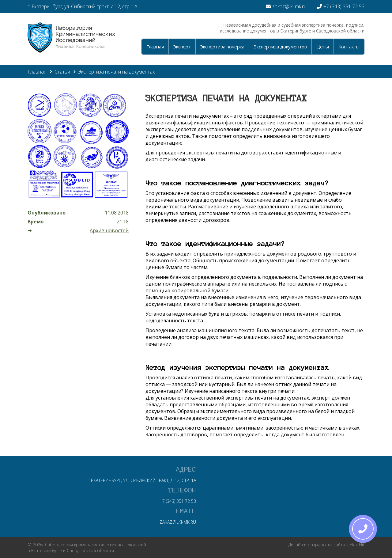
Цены (323, 47)
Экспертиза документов (280, 47)
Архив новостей (109, 230)
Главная (155, 47)
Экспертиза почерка (222, 47)
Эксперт (182, 47)
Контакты (349, 47)
